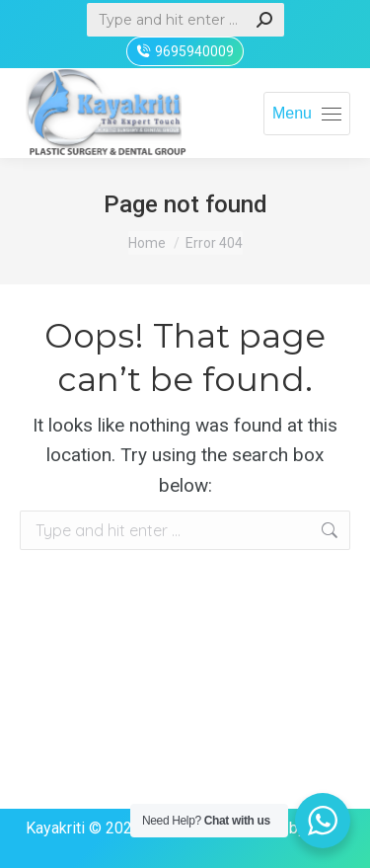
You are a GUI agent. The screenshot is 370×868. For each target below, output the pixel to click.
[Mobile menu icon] (307, 114)
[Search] (185, 20)
